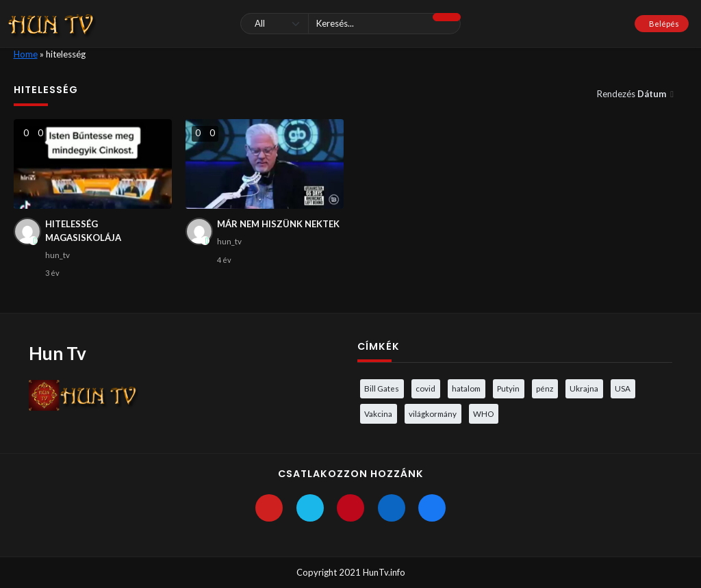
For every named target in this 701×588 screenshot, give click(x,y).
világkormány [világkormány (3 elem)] (433, 413)
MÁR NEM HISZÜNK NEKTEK (278, 224)
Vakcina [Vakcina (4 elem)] (378, 413)
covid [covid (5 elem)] (425, 388)
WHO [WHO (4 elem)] (483, 413)
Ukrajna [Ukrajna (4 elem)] (584, 388)
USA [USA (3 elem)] (623, 388)
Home (26, 54)
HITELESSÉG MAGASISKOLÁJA (83, 231)
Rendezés (633, 94)
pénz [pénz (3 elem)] (545, 388)
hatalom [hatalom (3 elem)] (466, 388)
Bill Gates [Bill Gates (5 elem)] (382, 388)
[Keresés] (350, 24)
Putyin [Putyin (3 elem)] (508, 388)
